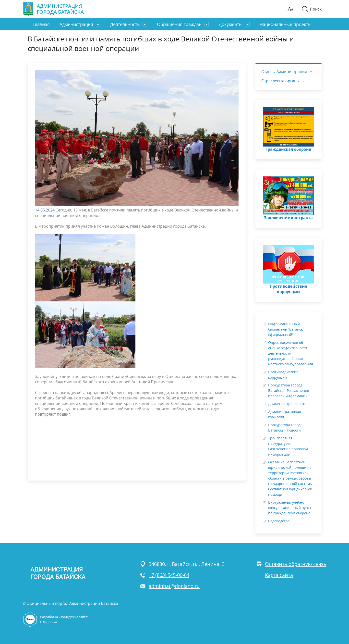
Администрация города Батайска (53, 9)
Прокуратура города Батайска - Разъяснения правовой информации (289, 390)
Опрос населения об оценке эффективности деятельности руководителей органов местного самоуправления (291, 353)
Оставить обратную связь (291, 564)
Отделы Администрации (284, 72)
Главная (41, 24)
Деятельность (125, 24)
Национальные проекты (286, 24)
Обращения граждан (179, 24)
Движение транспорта (287, 404)
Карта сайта (279, 575)
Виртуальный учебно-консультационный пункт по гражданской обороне (290, 508)
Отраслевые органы (280, 81)
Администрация (76, 24)
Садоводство (279, 521)
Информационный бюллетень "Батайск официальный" (285, 329)
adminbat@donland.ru (170, 586)
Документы (231, 24)
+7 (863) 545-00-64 (165, 575)
